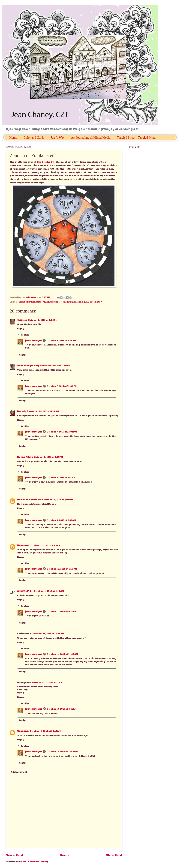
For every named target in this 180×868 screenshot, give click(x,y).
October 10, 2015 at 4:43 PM (45, 545)
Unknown (23, 545)
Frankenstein (34, 302)
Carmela (22, 320)
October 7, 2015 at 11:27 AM (44, 411)
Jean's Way (58, 138)
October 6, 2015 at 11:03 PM (55, 365)
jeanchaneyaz (33, 340)
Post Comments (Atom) (34, 861)
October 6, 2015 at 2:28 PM (61, 340)
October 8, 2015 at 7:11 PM (58, 500)
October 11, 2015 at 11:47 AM (62, 654)
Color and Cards (34, 138)
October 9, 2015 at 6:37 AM (61, 520)
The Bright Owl (46, 162)
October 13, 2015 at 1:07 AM (47, 682)
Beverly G (23, 411)
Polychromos (69, 302)
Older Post (114, 855)
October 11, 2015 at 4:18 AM (49, 591)
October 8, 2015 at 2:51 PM (61, 477)
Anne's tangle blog (28, 365)
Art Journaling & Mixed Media (91, 138)
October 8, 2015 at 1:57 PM (48, 457)
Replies (25, 335)
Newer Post (14, 855)
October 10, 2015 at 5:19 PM (62, 569)
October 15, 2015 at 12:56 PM (62, 751)
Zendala (82, 302)
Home (13, 138)
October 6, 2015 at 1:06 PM (43, 320)
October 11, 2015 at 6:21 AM (62, 611)
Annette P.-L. (25, 591)
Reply (21, 328)
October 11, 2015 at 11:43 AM (48, 633)
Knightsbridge (51, 302)
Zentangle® (95, 302)
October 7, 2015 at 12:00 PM (62, 386)
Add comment (19, 772)
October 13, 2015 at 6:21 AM (62, 709)
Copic (22, 302)
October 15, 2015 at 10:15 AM (45, 731)
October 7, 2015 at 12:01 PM (62, 432)
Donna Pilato (25, 457)
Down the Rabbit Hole (30, 500)
